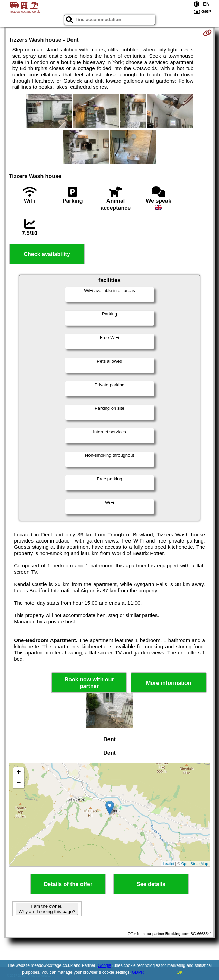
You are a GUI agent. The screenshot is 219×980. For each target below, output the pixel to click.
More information (169, 683)
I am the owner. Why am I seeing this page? (47, 909)
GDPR (138, 972)
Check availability (47, 254)
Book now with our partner (89, 683)
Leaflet (168, 864)
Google (104, 965)
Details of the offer (68, 884)
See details (151, 884)
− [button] (19, 783)
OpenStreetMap (195, 864)
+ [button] (19, 773)
